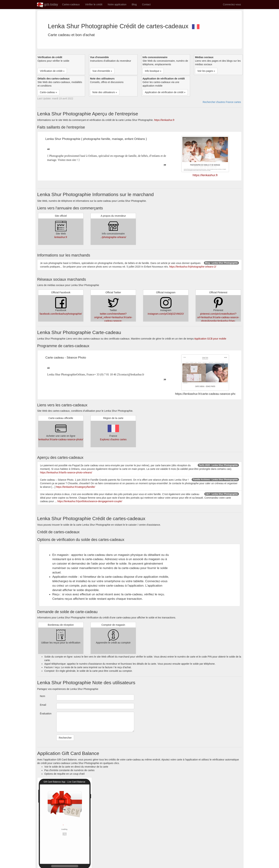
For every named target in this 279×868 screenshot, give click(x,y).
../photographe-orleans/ (113, 237)
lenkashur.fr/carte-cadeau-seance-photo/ (61, 439)
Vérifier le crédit (94, 4)
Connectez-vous (232, 4)
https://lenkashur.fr (164, 120)
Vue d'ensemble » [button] (102, 71)
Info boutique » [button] (153, 71)
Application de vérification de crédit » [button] (165, 92)
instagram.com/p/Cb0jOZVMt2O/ (166, 314)
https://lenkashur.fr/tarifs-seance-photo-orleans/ (66, 472)
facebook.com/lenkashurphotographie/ (61, 314)
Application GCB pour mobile (210, 339)
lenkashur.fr (61, 237)
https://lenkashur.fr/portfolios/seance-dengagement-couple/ (90, 501)
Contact (146, 4)
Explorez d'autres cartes (113, 439)
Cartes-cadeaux (71, 4)
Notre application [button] (117, 4)
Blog (134, 4)
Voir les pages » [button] (206, 71)
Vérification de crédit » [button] (52, 71)
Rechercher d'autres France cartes (222, 102)
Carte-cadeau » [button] (48, 92)
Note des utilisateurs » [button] (105, 92)
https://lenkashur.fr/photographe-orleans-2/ (193, 267)
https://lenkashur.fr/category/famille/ (76, 487)
